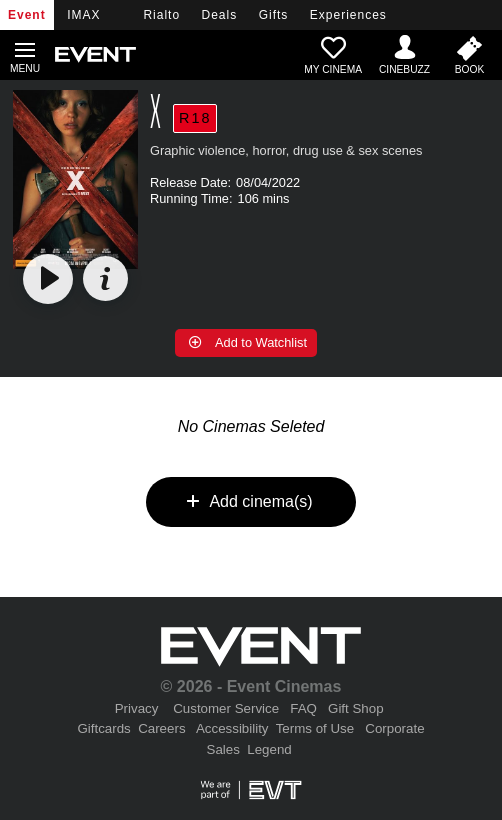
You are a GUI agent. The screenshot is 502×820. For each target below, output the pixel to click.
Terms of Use (315, 728)
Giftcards (103, 728)
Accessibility (232, 728)
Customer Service (226, 708)
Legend (269, 749)
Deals (220, 15)
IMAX (83, 15)
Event (27, 15)
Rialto (161, 15)
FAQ (303, 708)
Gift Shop (356, 708)
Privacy (137, 708)
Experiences (348, 15)
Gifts (274, 15)
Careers (161, 728)
